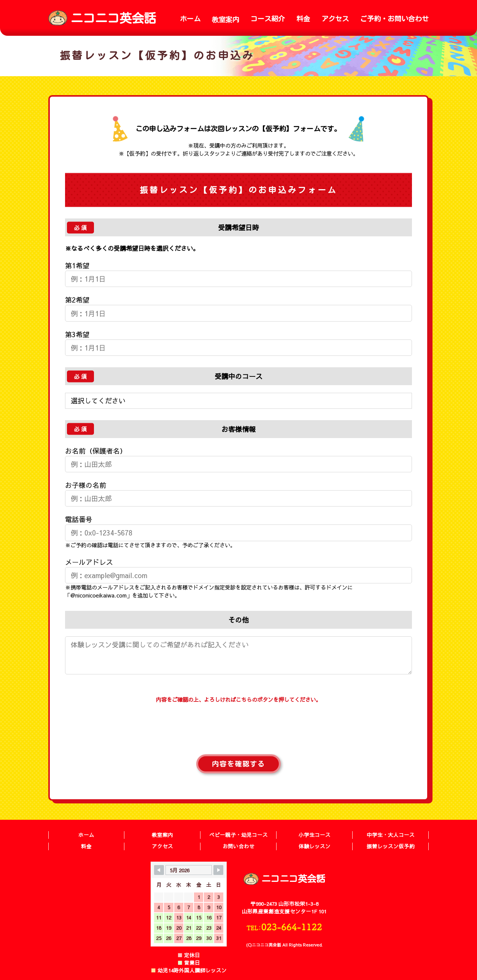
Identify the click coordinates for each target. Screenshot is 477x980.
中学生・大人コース (391, 833)
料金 (303, 19)
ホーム (190, 19)
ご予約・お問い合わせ (394, 19)
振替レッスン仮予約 (391, 844)
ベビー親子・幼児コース (238, 833)
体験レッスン (315, 844)
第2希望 (77, 300)
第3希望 (77, 334)
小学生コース (315, 833)
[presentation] (238, 724)
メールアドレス (89, 560)
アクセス (335, 19)
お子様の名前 (86, 483)
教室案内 (226, 19)
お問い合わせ (238, 844)
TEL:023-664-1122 (284, 925)
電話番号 (79, 517)
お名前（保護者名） (96, 449)
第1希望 (77, 265)
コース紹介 (268, 19)
